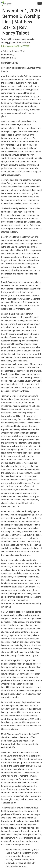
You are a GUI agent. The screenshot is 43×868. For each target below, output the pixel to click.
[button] (40, 3)
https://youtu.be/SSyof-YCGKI (15, 46)
